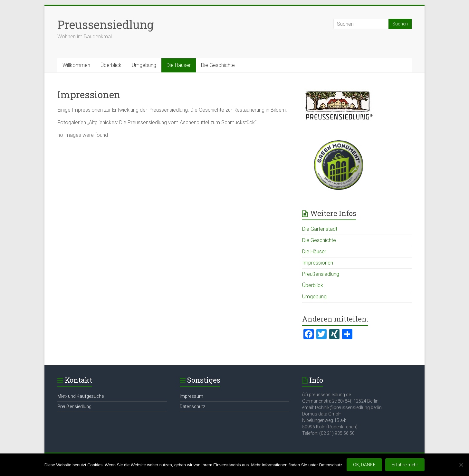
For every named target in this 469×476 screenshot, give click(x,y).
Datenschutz (192, 406)
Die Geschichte (218, 65)
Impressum (191, 396)
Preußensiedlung (321, 274)
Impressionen (318, 263)
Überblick (111, 65)
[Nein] (461, 465)
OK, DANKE (364, 465)
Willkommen (76, 65)
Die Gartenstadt (320, 229)
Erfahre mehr (405, 465)
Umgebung (144, 65)
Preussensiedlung (105, 24)
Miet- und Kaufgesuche (81, 396)
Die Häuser (179, 65)
